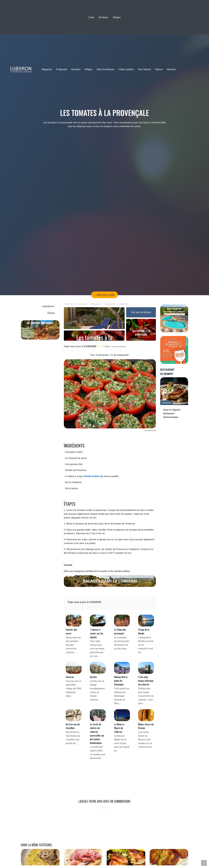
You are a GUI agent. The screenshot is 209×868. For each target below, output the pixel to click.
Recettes (76, 69)
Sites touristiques (106, 69)
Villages (117, 17)
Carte (91, 17)
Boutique (103, 17)
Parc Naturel (144, 69)
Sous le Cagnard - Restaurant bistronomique (172, 413)
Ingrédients (49, 306)
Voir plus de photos (141, 312)
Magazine (47, 69)
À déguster (61, 69)
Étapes (52, 313)
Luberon (83, 304)
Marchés (171, 69)
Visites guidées (126, 69)
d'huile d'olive (92, 476)
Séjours (159, 69)
